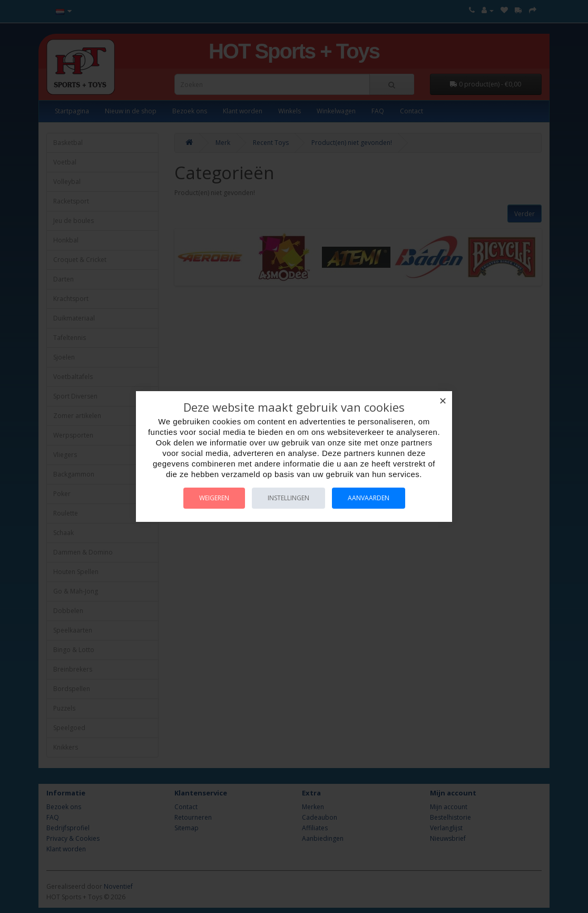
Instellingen (288, 498)
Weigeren (214, 498)
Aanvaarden (369, 498)
